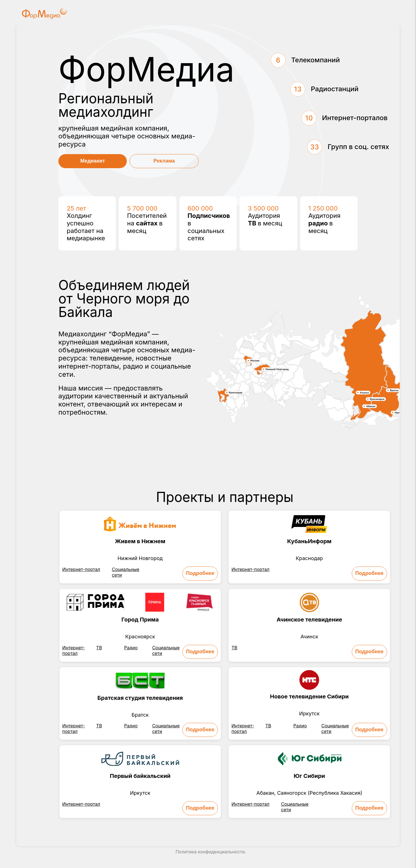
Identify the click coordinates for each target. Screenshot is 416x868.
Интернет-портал (81, 569)
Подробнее (200, 573)
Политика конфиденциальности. (211, 852)
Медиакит (93, 161)
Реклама (164, 161)
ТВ (99, 648)
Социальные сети (126, 572)
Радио (131, 648)
